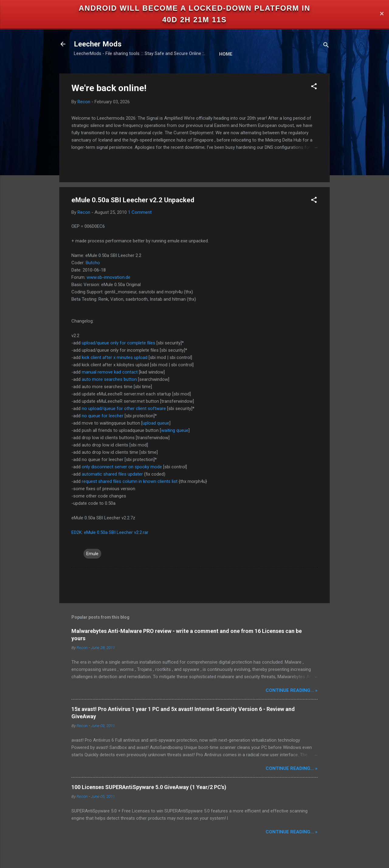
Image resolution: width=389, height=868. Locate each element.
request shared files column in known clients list (130, 481)
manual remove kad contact (110, 372)
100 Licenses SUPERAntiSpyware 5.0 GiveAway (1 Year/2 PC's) (149, 787)
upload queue (156, 423)
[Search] (326, 46)
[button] (314, 87)
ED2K (77, 532)
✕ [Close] (382, 14)
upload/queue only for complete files (119, 343)
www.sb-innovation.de (108, 277)
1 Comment (140, 212)
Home (226, 54)
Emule (92, 554)
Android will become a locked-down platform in (194, 8)
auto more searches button (109, 379)
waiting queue (175, 430)
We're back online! (109, 88)
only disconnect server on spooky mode (122, 467)
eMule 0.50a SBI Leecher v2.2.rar (116, 532)
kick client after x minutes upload (115, 357)
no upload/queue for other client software (124, 408)
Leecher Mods (98, 44)
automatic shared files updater (112, 474)
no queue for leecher (103, 416)
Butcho (93, 263)
